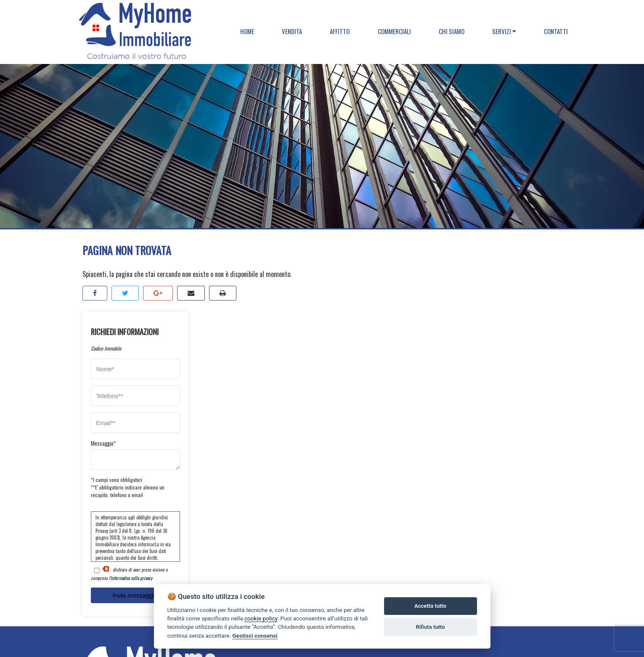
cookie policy (261, 618)
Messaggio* (103, 443)
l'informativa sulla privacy (131, 578)
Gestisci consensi (255, 636)
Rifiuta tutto (430, 627)
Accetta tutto (430, 606)
